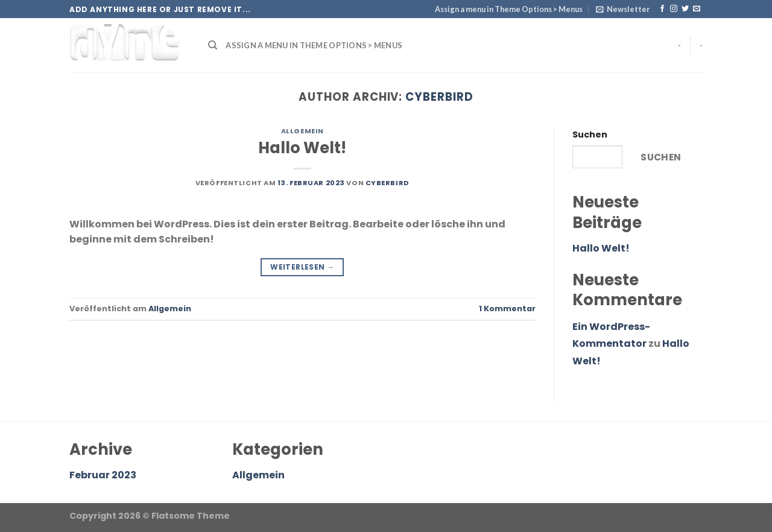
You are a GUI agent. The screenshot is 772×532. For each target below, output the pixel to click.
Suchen (590, 135)
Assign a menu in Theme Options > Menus (509, 9)
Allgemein (302, 131)
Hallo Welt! (302, 148)
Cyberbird (439, 97)
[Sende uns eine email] (697, 9)
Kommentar (507, 309)
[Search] (213, 45)
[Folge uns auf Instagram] (674, 9)
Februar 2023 (103, 475)
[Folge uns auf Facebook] (662, 9)
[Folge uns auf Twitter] (685, 9)
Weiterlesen (302, 267)
